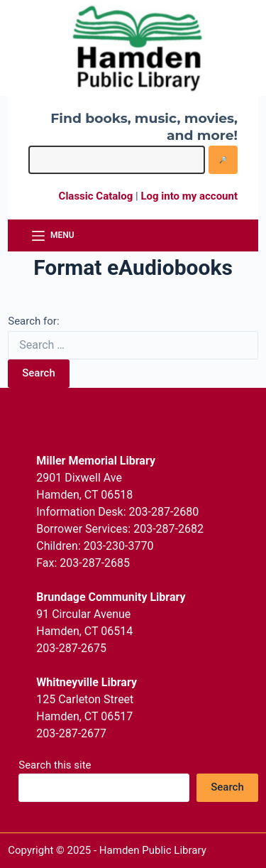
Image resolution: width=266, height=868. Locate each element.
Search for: (33, 321)
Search (39, 373)
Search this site (55, 765)
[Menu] (53, 236)
